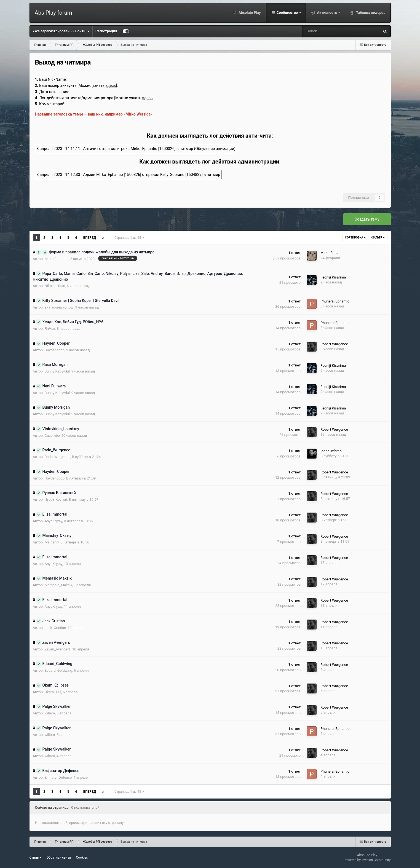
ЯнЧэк (50, 329)
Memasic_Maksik (58, 585)
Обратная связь (59, 858)
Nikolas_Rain (55, 286)
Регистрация (106, 31)
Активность (327, 13)
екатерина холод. (59, 307)
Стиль (36, 858)
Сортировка (355, 238)
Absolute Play (249, 13)
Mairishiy (52, 542)
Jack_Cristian (55, 628)
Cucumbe (52, 436)
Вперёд (90, 238)
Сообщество (287, 13)
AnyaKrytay (53, 521)
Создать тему (367, 219)
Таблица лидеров (370, 13)
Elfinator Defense (58, 777)
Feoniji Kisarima (333, 277)
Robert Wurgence (334, 344)
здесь (147, 98)
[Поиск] (323, 31)
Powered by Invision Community (367, 860)
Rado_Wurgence (57, 457)
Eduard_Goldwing (58, 670)
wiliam (50, 713)
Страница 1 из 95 (129, 238)
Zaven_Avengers (57, 649)
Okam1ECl (53, 692)
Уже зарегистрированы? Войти (61, 31)
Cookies (82, 858)
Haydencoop (54, 350)
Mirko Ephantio (56, 259)
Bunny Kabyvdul (57, 371)
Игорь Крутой (56, 499)
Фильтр (378, 238)
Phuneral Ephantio (335, 301)
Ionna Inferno (331, 451)
